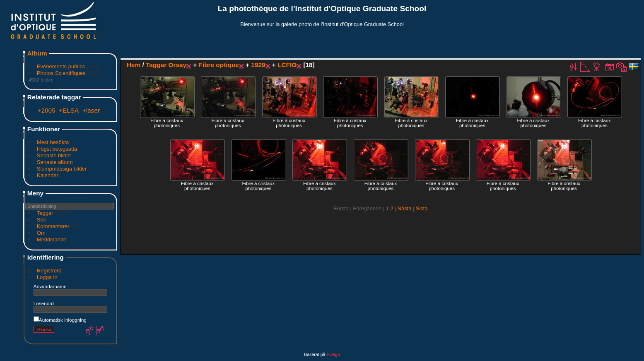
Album (37, 53)
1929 (258, 65)
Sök (41, 220)
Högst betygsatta (57, 149)
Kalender (48, 175)
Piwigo (333, 354)
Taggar (45, 213)
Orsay (177, 65)
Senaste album (55, 162)
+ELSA (69, 110)
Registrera (49, 271)
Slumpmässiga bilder (62, 169)
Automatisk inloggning (60, 320)
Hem (134, 65)
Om (41, 233)
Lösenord (44, 303)
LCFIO (287, 65)
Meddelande (52, 239)
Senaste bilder (54, 155)
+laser (91, 110)
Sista (422, 208)
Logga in (47, 277)
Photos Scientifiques (61, 73)
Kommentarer (53, 226)
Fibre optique (219, 65)
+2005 (46, 110)
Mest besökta (53, 142)
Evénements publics (61, 66)
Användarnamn (50, 286)
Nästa (404, 208)
